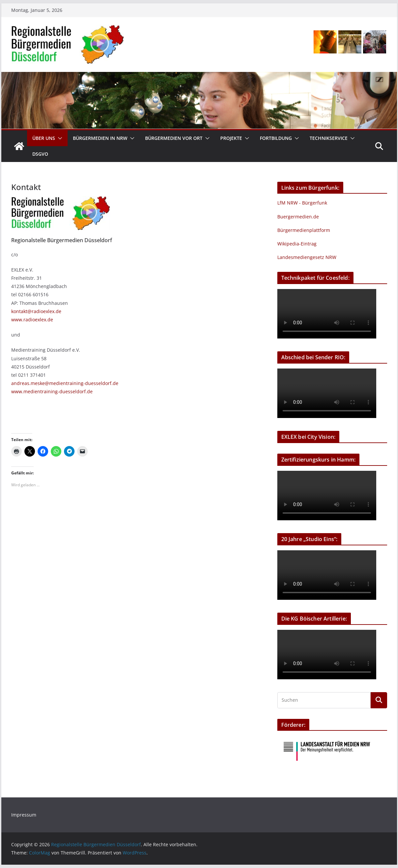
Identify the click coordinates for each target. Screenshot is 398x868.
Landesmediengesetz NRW (307, 257)
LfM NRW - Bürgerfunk (302, 203)
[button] (59, 138)
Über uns (44, 138)
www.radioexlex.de (32, 320)
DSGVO (40, 154)
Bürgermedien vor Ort (174, 138)
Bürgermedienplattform (304, 230)
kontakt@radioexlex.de (36, 311)
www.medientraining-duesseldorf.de (52, 391)
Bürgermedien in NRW (100, 138)
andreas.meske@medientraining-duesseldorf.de (65, 383)
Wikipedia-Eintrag (297, 244)
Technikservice (329, 138)
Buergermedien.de (298, 217)
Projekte (231, 138)
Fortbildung (276, 138)
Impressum (24, 815)
